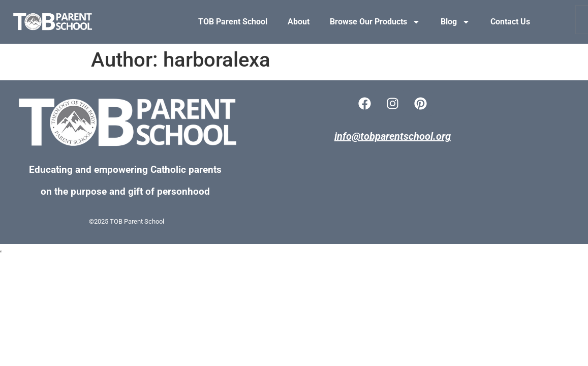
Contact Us (510, 22)
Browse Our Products (375, 22)
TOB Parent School (233, 22)
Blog (455, 22)
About (299, 22)
